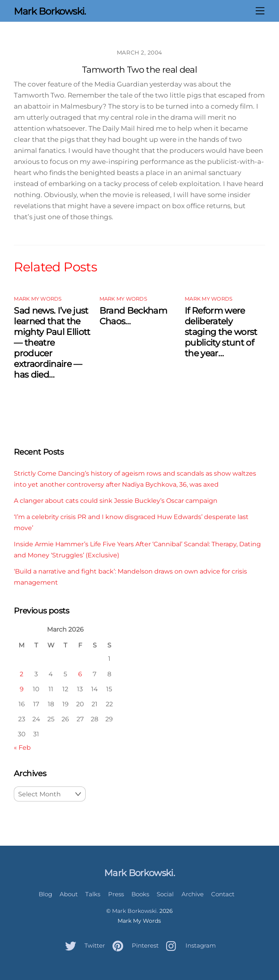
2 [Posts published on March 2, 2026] (22, 674)
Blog (45, 894)
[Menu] (260, 11)
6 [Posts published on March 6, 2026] (80, 674)
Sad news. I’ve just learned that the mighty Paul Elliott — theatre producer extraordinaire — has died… (52, 343)
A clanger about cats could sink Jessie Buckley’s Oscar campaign (116, 500)
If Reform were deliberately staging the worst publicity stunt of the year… (221, 332)
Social (165, 894)
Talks (93, 894)
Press (116, 894)
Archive (193, 894)
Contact (223, 894)
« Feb (22, 747)
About (69, 894)
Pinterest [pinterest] (134, 945)
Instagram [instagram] (189, 945)
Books (140, 894)
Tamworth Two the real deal (139, 70)
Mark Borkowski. (135, 911)
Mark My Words (38, 299)
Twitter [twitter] (83, 945)
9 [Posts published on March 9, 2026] (22, 689)
